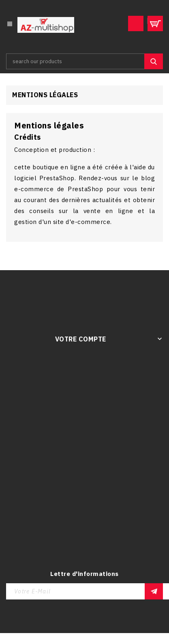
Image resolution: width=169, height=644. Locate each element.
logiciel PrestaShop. (46, 178)
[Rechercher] (84, 61)
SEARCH (154, 61)
